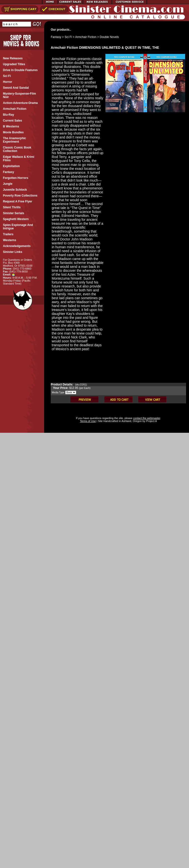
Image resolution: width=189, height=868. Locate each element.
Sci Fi (68, 37)
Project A (151, 421)
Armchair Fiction (86, 37)
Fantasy (56, 37)
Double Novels (109, 37)
